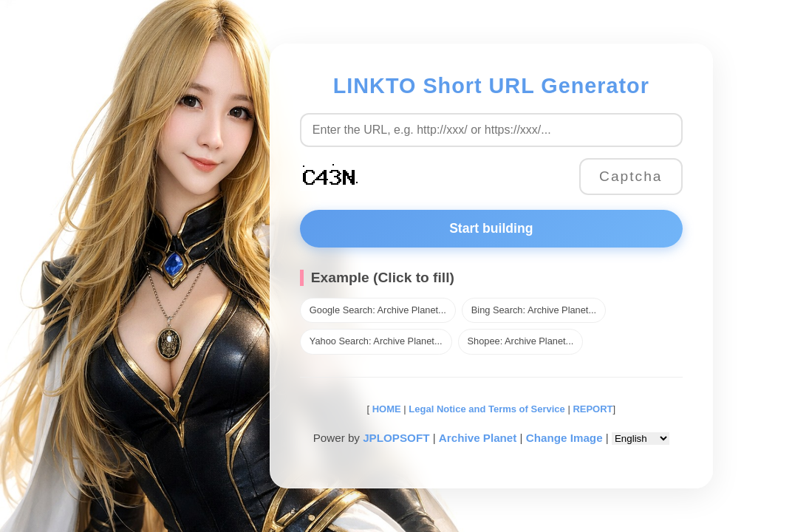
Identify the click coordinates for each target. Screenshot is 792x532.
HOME (385, 409)
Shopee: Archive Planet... (521, 341)
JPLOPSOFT (396, 438)
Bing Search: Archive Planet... (534, 310)
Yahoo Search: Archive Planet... (376, 341)
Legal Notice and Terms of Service (487, 409)
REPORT (593, 409)
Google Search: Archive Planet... (378, 310)
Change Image (564, 438)
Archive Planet (478, 438)
